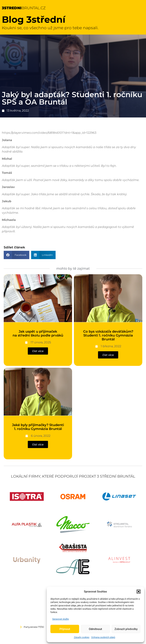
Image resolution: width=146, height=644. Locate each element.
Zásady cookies (82, 637)
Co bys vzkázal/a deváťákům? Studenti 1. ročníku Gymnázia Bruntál (108, 335)
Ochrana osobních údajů (103, 637)
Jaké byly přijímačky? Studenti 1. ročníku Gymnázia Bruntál (38, 427)
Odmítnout (96, 629)
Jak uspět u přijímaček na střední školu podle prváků (38, 333)
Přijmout (65, 629)
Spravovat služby (61, 619)
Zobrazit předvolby (126, 629)
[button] (139, 592)
